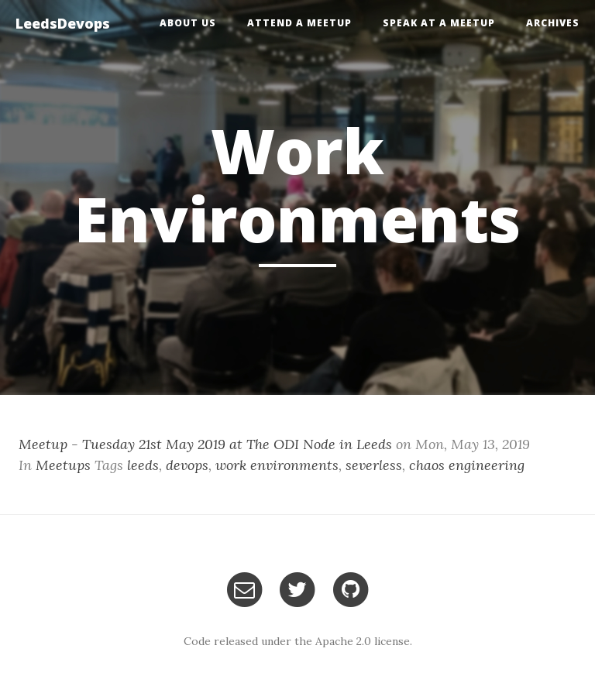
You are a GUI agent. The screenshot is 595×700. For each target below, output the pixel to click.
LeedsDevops (63, 23)
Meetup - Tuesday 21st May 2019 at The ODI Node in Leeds (205, 444)
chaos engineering (467, 465)
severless (374, 465)
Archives (553, 23)
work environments (277, 465)
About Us (188, 23)
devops (187, 465)
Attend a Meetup (299, 23)
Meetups (63, 465)
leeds (143, 465)
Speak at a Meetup (439, 23)
